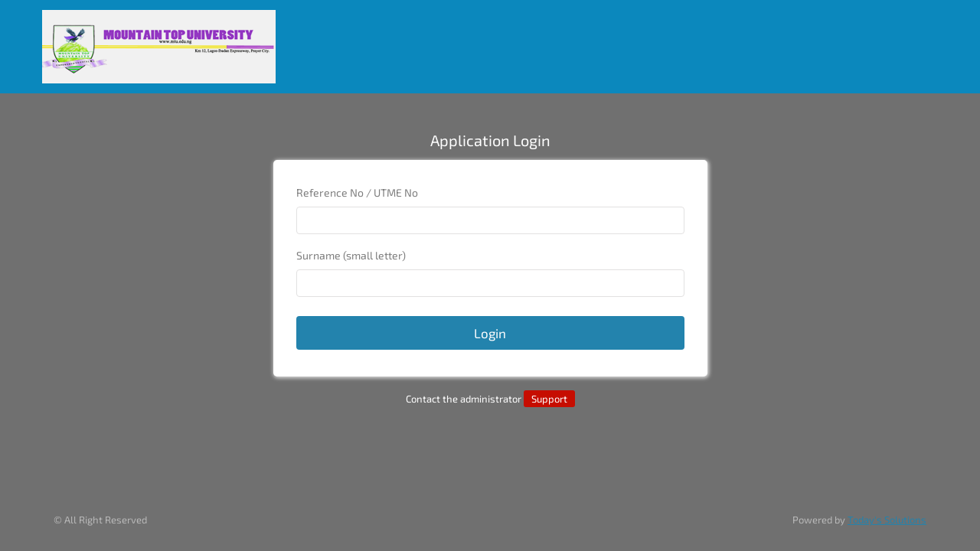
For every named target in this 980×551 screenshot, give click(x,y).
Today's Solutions (887, 520)
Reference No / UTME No (357, 192)
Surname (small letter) (351, 255)
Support (549, 399)
